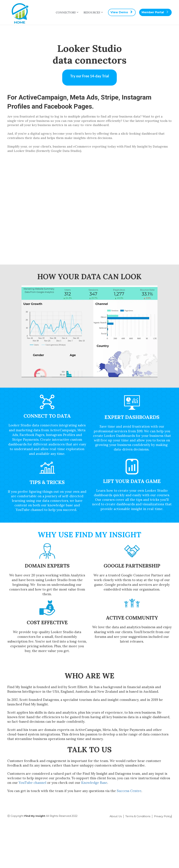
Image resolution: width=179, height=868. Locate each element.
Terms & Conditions (138, 816)
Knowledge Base (94, 783)
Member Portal (155, 12)
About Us (116, 816)
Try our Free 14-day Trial (89, 76)
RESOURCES (92, 12)
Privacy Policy (163, 816)
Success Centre (129, 791)
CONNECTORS (66, 12)
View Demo (121, 12)
